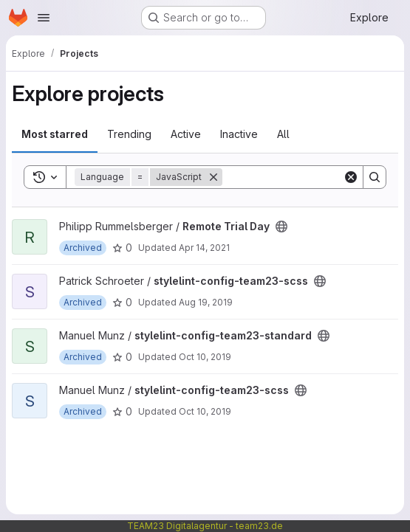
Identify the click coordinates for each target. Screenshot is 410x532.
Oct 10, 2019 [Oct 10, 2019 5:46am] (205, 357)
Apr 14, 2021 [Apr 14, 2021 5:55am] (204, 248)
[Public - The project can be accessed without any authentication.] (281, 227)
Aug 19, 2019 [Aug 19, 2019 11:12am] (206, 302)
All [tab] (283, 134)
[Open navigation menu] (44, 18)
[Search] (314, 177)
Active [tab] (186, 134)
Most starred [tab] (55, 134)
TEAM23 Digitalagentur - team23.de (205, 526)
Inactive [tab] (239, 134)
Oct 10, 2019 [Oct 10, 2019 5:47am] (205, 411)
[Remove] (213, 177)
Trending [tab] (129, 134)
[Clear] (351, 177)
